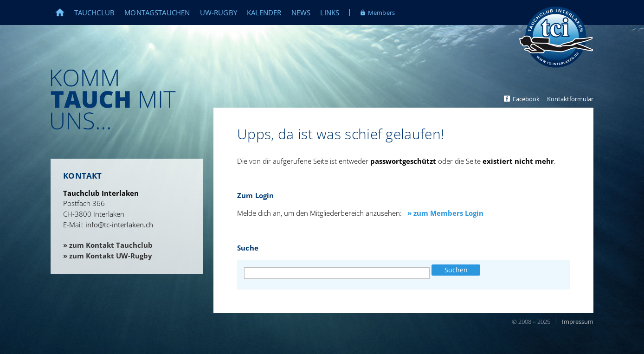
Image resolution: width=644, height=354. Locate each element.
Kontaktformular (570, 99)
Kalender (264, 13)
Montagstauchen (157, 13)
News (301, 13)
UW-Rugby (219, 13)
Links (330, 13)
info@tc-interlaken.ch (119, 225)
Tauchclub (94, 13)
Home (65, 13)
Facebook (526, 99)
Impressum (578, 322)
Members (381, 13)
